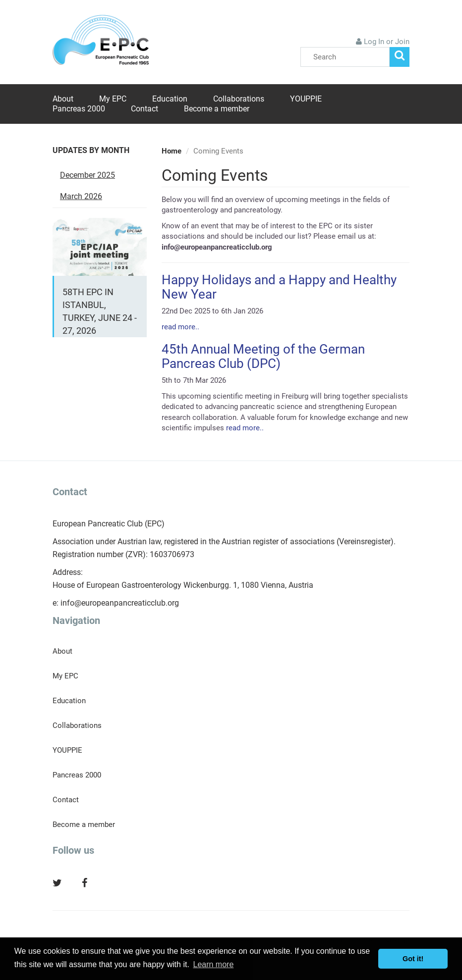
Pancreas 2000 (79, 109)
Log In (374, 42)
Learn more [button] (213, 964)
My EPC (113, 99)
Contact (144, 109)
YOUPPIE (306, 99)
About (63, 99)
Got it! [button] (413, 959)
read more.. (180, 327)
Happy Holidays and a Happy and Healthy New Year (279, 287)
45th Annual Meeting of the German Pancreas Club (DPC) (263, 356)
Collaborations (239, 99)
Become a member (217, 109)
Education (170, 99)
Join (402, 42)
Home (172, 151)
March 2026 (81, 196)
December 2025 (87, 175)
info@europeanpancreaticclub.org (120, 603)
